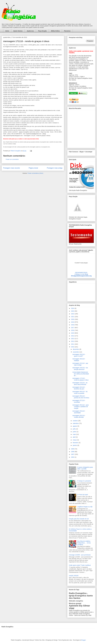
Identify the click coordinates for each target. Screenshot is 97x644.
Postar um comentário (12, 159)
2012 (73, 341)
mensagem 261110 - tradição (79, 360)
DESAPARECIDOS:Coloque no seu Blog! (81, 273)
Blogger (83, 640)
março (75, 440)
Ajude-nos (30, 31)
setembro (76, 423)
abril (74, 437)
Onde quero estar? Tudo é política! (80, 565)
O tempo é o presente (84, 481)
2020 (73, 319)
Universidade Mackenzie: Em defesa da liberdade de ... (81, 374)
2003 (73, 457)
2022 (73, 314)
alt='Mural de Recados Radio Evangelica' (81, 128)
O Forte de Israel (83, 495)
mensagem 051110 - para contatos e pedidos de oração (81, 407)
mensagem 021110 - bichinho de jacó (79, 388)
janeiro (75, 445)
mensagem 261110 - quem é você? (79, 355)
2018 (73, 325)
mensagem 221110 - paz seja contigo (80, 364)
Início (7, 31)
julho (74, 429)
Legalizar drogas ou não (85, 507)
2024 (73, 308)
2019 (73, 322)
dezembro (76, 349)
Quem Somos (18, 31)
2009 (73, 449)
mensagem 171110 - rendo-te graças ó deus (80, 379)
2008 (73, 452)
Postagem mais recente (12, 168)
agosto (75, 426)
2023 (73, 311)
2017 (73, 328)
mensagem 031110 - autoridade (79, 412)
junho (75, 432)
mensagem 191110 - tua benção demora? (80, 369)
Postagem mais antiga (55, 168)
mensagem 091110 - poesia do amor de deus (81, 397)
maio (74, 434)
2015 (73, 333)
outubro (75, 421)
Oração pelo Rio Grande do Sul (79, 519)
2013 (73, 339)
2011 (73, 344)
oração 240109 (74, 576)
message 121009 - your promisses (80, 555)
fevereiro (76, 443)
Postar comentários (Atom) (35, 173)
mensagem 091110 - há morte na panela (80, 392)
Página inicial (33, 168)
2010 (73, 347)
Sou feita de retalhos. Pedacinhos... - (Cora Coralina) (84, 543)
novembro (76, 352)
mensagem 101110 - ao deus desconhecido (80, 384)
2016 (73, 330)
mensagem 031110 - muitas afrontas (79, 416)
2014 (73, 336)
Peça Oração (42, 31)
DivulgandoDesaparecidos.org (81, 276)
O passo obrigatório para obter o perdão (85, 468)
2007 (73, 454)
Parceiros (67, 31)
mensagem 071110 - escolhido (79, 401)
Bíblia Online (55, 31)
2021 (73, 317)
